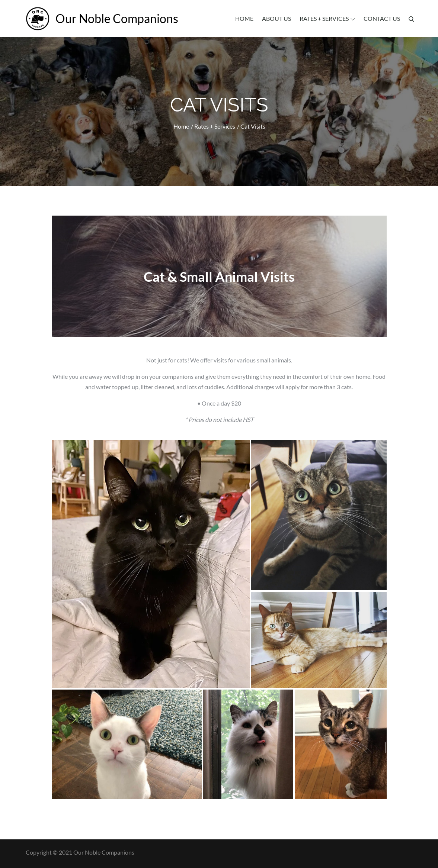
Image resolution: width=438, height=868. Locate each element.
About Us (276, 18)
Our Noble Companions (117, 18)
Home (244, 18)
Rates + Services (327, 18)
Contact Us (382, 18)
